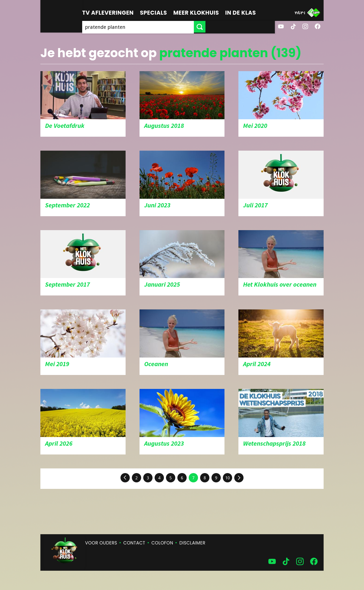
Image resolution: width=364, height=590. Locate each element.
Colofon (162, 543)
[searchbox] (173, 27)
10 (227, 478)
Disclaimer (192, 543)
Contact (134, 543)
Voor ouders (101, 543)
